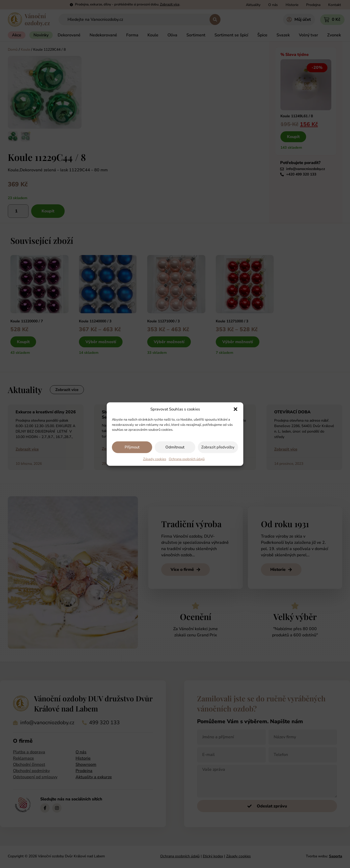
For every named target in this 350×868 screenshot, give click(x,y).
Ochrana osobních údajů (187, 459)
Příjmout (132, 447)
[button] (235, 409)
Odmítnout (175, 447)
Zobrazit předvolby (218, 447)
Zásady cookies (155, 459)
